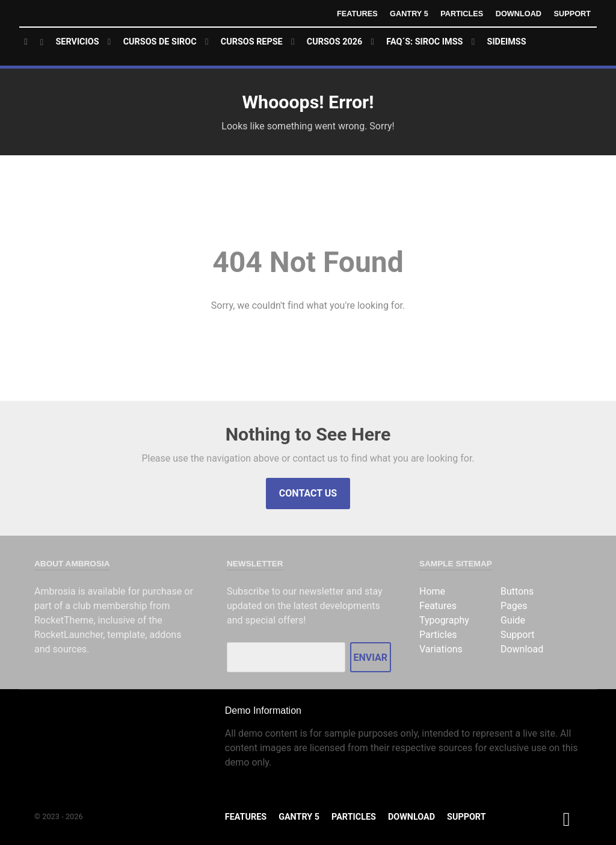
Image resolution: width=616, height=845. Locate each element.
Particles (461, 14)
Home (432, 591)
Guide (513, 620)
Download (518, 14)
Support (572, 14)
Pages (514, 606)
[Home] (34, 42)
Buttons (517, 591)
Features (356, 14)
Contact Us (308, 493)
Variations (441, 649)
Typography (444, 620)
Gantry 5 (408, 14)
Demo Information (263, 710)
